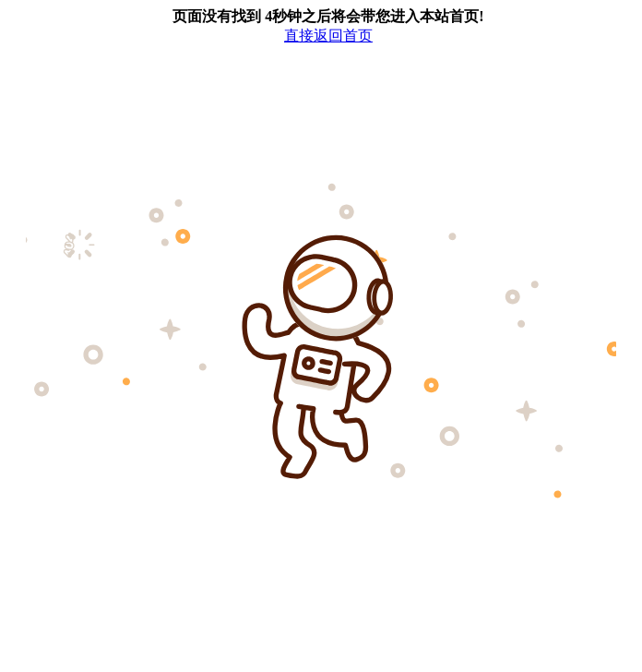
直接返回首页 (328, 36)
